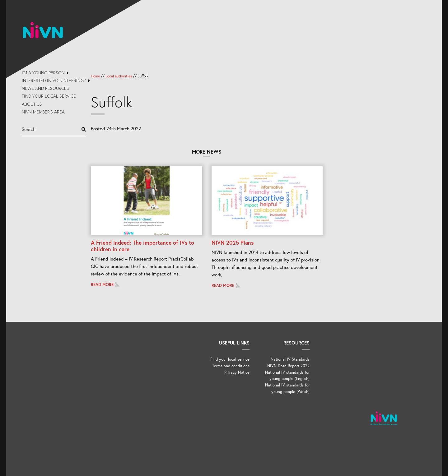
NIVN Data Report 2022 (288, 366)
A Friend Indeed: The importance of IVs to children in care (142, 246)
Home (95, 76)
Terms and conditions (231, 366)
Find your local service (49, 96)
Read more (102, 285)
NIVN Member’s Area (43, 112)
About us (32, 104)
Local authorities (119, 76)
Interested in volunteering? (54, 80)
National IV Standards (290, 359)
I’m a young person (43, 73)
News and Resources (45, 88)
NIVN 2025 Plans (233, 243)
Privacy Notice (237, 372)
